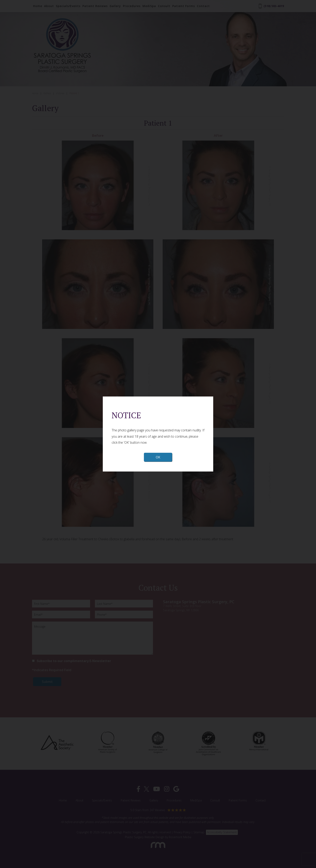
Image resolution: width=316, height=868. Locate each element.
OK (158, 457)
